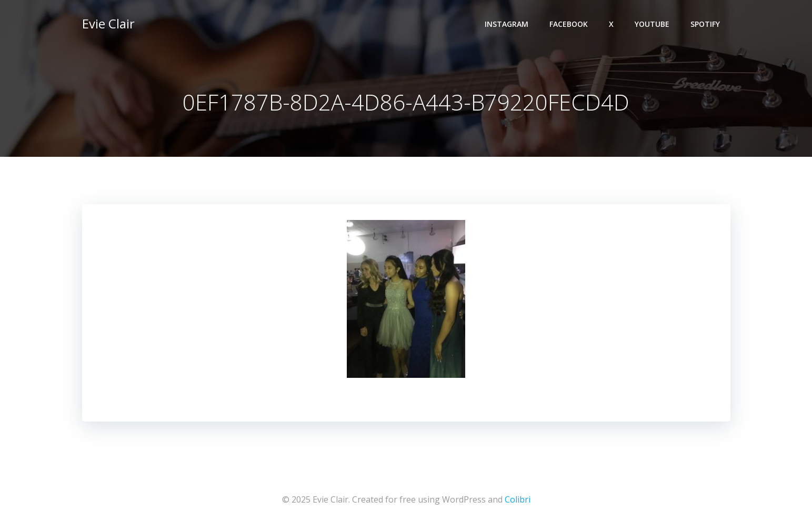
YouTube (652, 24)
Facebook (569, 24)
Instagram (507, 24)
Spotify (705, 24)
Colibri (518, 499)
